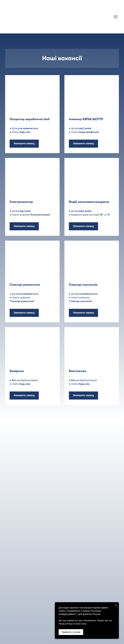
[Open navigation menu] (116, 17)
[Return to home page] (59, 17)
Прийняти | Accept (71, 632)
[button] (24, 144)
